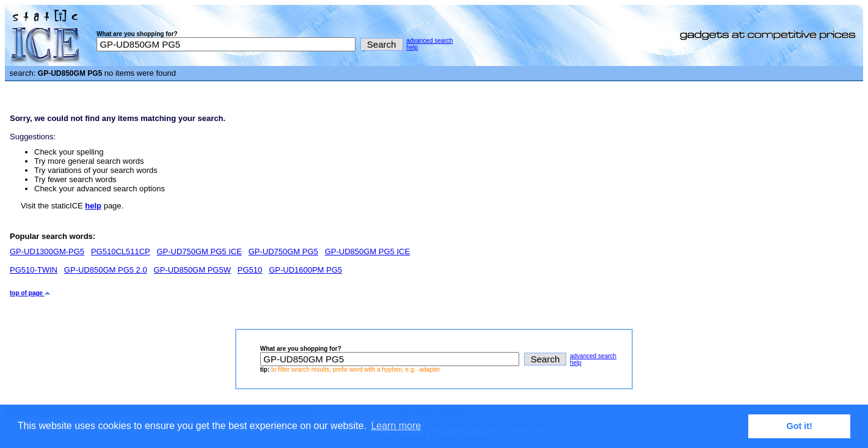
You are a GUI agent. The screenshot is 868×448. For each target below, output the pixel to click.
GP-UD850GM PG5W (192, 270)
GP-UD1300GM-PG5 (47, 252)
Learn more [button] (396, 426)
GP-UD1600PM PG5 (305, 270)
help (412, 47)
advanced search (429, 41)
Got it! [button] (800, 426)
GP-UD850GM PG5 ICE (367, 252)
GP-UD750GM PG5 (283, 252)
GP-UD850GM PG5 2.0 (106, 270)
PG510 (250, 270)
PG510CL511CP (121, 252)
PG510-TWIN (34, 270)
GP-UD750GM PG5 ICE (199, 252)
